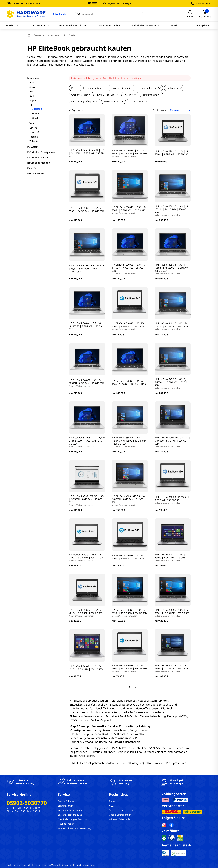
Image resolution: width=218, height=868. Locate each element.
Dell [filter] (32, 96)
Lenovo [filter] (33, 128)
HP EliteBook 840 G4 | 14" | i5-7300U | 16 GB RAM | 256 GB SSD (173, 668)
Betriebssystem (114, 101)
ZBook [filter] (35, 118)
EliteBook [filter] (37, 109)
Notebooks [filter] (33, 78)
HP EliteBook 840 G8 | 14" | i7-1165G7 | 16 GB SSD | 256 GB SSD (130, 382)
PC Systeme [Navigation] (41, 25)
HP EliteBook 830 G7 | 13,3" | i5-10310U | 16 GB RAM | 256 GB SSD (173, 211)
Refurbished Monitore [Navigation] (146, 25)
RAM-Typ (130, 95)
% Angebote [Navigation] (204, 25)
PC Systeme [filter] (33, 147)
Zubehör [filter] (34, 141)
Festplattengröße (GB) (85, 101)
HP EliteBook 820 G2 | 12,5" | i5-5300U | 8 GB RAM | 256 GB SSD (171, 153)
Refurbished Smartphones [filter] (41, 152)
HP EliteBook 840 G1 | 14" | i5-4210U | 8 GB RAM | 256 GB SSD (86, 668)
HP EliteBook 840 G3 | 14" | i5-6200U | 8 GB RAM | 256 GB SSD (130, 326)
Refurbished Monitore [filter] (39, 163)
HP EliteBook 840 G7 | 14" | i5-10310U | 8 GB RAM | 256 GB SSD (173, 326)
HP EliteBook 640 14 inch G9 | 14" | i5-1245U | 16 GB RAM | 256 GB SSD (87, 153)
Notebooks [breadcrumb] (53, 35)
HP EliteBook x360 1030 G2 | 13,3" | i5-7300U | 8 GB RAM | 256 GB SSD (87, 500)
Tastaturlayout (138, 101)
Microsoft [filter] (34, 132)
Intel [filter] (32, 123)
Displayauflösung (150, 88)
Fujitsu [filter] (33, 101)
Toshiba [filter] (34, 137)
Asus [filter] (32, 91)
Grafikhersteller (81, 95)
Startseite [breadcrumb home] (39, 35)
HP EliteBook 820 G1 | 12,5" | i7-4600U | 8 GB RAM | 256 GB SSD (173, 557)
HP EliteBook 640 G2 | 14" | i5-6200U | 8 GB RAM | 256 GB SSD (129, 557)
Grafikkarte (174, 88)
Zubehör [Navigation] (177, 25)
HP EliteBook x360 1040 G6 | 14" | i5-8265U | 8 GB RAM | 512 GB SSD (130, 500)
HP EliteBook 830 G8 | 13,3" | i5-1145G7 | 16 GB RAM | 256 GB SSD (130, 269)
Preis (76, 88)
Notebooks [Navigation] (14, 25)
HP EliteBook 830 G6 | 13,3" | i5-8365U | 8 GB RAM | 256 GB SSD (130, 210)
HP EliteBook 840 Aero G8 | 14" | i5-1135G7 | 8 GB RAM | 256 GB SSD (86, 326)
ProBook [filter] (36, 113)
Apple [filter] (33, 87)
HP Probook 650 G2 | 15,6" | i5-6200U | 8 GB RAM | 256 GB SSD (87, 557)
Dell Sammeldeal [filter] (36, 173)
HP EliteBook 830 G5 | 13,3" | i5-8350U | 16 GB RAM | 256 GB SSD (130, 613)
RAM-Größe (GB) (107, 95)
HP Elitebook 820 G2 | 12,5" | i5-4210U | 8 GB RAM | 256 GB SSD (87, 613)
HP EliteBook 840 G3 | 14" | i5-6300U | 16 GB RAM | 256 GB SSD (130, 668)
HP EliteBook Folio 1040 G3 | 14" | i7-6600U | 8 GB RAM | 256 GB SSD (173, 442)
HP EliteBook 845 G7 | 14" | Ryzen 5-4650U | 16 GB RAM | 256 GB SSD (173, 383)
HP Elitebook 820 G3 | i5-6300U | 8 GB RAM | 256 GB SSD (173, 500)
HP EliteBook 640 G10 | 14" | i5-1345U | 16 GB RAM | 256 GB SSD (130, 153)
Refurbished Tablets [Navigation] (111, 25)
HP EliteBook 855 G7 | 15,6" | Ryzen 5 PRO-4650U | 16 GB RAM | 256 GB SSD (130, 442)
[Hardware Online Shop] (26, 14)
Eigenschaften (95, 88)
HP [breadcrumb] (64, 35)
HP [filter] (31, 105)
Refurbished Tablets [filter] (38, 157)
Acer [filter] (32, 82)
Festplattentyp (151, 95)
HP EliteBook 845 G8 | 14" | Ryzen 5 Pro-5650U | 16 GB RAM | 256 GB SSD (87, 442)
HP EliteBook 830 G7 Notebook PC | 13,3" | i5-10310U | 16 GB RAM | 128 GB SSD (87, 269)
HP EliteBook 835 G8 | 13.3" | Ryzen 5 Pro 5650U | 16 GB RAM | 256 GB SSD (173, 269)
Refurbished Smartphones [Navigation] (75, 25)
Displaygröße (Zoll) (122, 88)
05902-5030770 (203, 3)
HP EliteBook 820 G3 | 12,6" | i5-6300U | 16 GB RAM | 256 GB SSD (86, 210)
